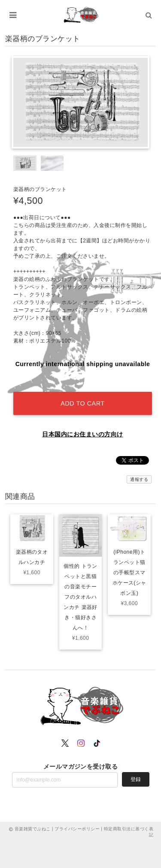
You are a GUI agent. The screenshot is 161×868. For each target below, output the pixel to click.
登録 (136, 779)
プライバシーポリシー (77, 829)
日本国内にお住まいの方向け (82, 434)
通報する (139, 479)
